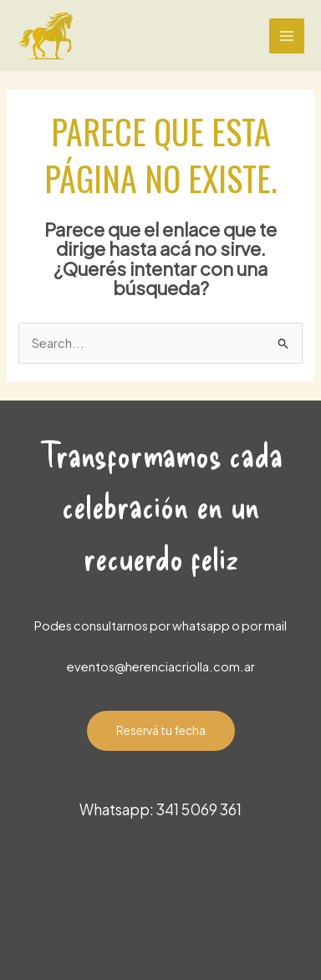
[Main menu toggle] (287, 36)
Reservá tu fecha (161, 730)
